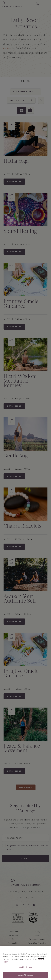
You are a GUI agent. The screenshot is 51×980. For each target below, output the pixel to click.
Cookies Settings (26, 971)
